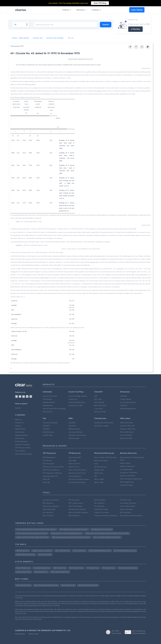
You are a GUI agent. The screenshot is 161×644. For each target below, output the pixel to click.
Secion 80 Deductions (77, 402)
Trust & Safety (20, 451)
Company (97, 10)
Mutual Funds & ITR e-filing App (54, 409)
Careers (18, 426)
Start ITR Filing (100, 3)
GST (96, 396)
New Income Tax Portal (77, 473)
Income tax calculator (51, 500)
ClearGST (124, 396)
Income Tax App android (78, 396)
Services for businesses (77, 435)
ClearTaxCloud (48, 432)
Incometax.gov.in (75, 476)
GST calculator (48, 516)
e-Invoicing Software (128, 402)
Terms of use (33, 634)
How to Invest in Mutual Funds (105, 457)
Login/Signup (137, 10)
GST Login (98, 399)
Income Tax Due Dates (77, 482)
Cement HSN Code (127, 426)
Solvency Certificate (128, 476)
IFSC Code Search (75, 506)
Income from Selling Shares (79, 479)
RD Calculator (99, 503)
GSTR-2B (46, 479)
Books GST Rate (126, 438)
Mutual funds (47, 412)
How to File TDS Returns (77, 470)
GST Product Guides (23, 448)
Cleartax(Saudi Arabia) (24, 454)
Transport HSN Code (128, 429)
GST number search (76, 503)
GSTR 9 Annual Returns (51, 470)
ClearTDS (124, 405)
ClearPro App (48, 435)
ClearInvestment (49, 402)
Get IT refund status (128, 506)
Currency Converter (102, 512)
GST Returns (47, 460)
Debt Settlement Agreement (131, 479)
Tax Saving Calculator (128, 503)
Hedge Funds (99, 470)
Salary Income (74, 467)
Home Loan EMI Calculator (78, 512)
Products (67, 10)
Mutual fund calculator (51, 506)
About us (18, 420)
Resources (82, 10)
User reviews (20, 432)
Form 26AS (72, 460)
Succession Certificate (129, 473)
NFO (96, 476)
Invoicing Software (75, 432)
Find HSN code (126, 500)
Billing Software (74, 429)
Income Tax (73, 399)
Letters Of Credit (126, 485)
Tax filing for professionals (104, 423)
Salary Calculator (127, 509)
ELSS (96, 464)
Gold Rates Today (101, 509)
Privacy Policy (20, 634)
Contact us (19, 423)
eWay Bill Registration (128, 409)
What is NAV (99, 482)
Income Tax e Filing (50, 396)
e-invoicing (98, 409)
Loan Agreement (126, 469)
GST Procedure (48, 464)
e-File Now (135, 29)
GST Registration (49, 457)
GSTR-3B (46, 482)
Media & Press (20, 429)
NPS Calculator (74, 516)
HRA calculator (100, 500)
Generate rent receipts (77, 509)
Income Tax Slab (75, 457)
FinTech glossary (21, 441)
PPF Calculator (74, 500)
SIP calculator (48, 512)
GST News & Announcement (53, 467)
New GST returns (100, 405)
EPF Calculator (126, 512)
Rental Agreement (127, 482)
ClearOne (72, 426)
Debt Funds (99, 473)
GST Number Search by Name (131, 516)
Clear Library (20, 438)
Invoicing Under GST (50, 476)
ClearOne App (74, 438)
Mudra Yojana (125, 463)
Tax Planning (47, 399)
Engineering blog (21, 435)
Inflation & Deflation (127, 466)
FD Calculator (99, 506)
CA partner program (50, 423)
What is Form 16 (74, 464)
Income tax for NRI (75, 405)
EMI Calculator (48, 503)
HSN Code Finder (126, 423)
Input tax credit (100, 412)
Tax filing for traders (101, 426)
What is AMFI (99, 479)
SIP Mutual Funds (101, 467)
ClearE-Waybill (126, 399)
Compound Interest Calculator (106, 516)
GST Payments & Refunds (52, 473)
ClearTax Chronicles (22, 445)
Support (18, 408)
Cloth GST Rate (126, 435)
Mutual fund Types (101, 460)
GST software (99, 402)
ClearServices (48, 405)
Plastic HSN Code (127, 432)
